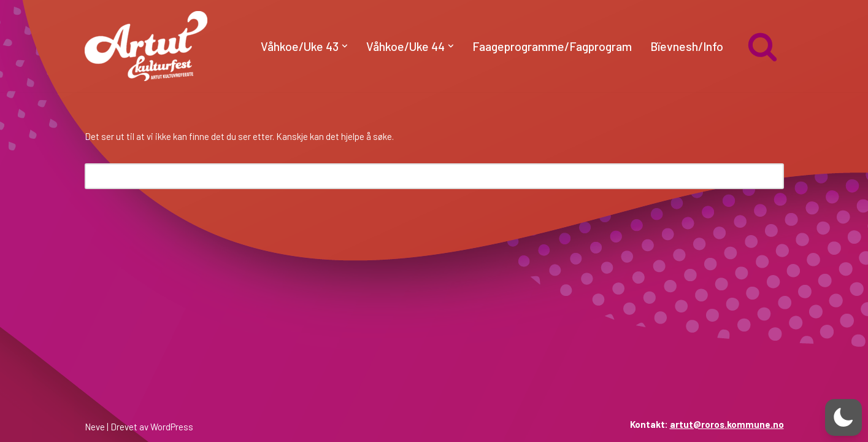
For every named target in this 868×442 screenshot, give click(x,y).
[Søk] (762, 46)
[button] (345, 46)
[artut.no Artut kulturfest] (146, 46)
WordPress (172, 427)
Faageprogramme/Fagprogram (552, 46)
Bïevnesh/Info (687, 46)
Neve (95, 427)
